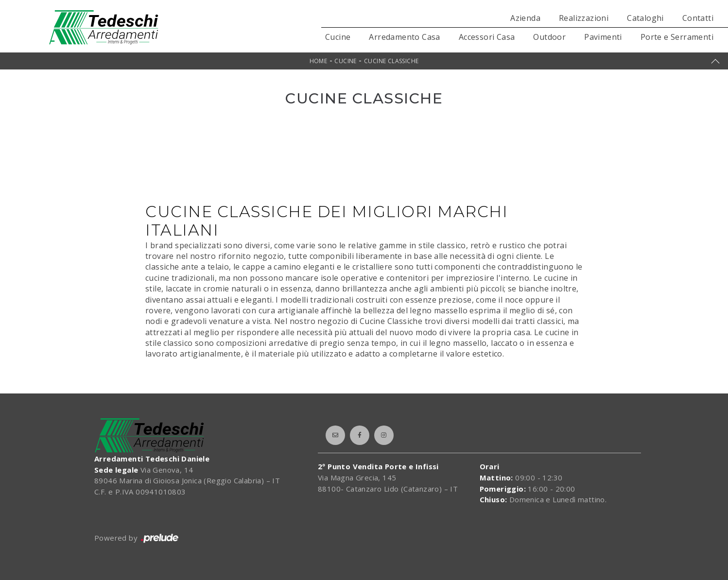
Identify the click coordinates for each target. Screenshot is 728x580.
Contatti (698, 18)
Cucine (338, 37)
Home (319, 61)
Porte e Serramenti (677, 37)
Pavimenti (603, 37)
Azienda (525, 18)
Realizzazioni (584, 18)
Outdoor (549, 37)
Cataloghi (645, 18)
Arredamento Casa (404, 37)
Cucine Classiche (391, 61)
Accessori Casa (487, 37)
